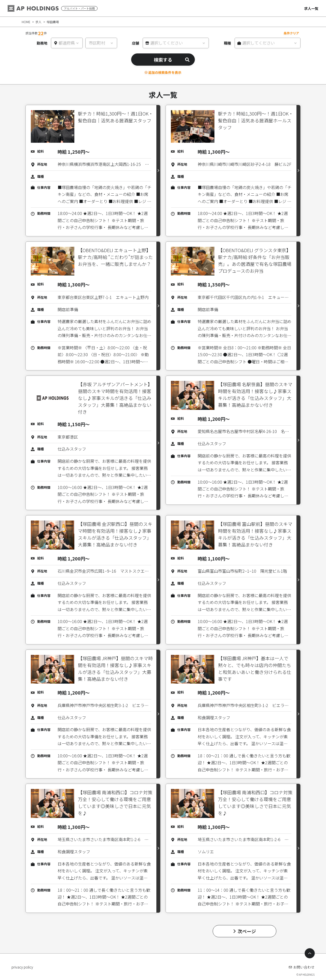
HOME (26, 22)
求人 (38, 22)
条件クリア (291, 33)
